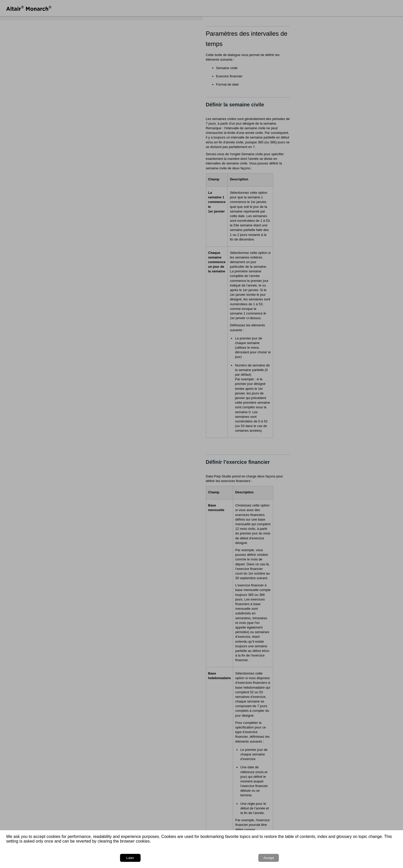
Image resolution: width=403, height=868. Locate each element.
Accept (383, 858)
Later (358, 858)
